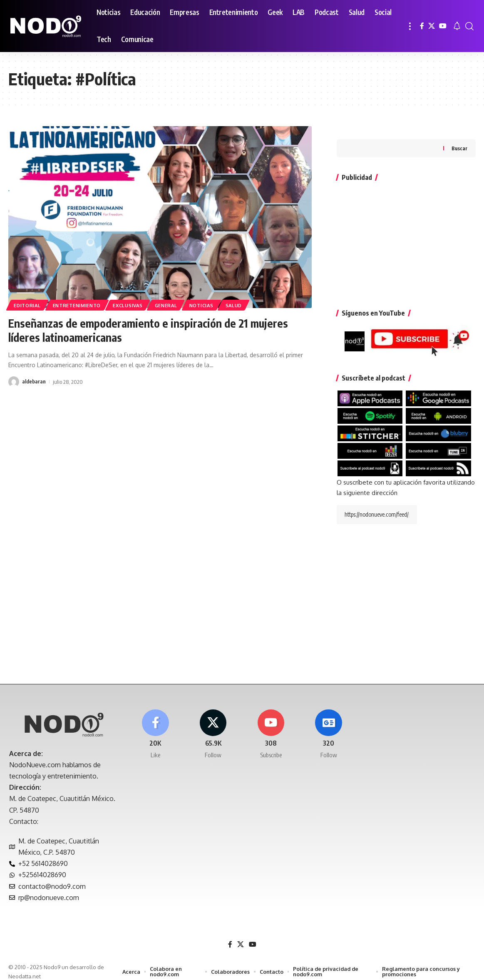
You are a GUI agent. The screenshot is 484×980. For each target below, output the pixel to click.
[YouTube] (443, 26)
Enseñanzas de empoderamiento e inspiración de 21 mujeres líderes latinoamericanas (153, 330)
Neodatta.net (25, 969)
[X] (432, 26)
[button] (410, 26)
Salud (242, 305)
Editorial (28, 305)
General (171, 305)
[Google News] (329, 728)
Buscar (459, 135)
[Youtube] (271, 728)
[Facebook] (422, 26)
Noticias (208, 305)
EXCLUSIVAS (132, 305)
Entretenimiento (79, 305)
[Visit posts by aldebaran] (14, 382)
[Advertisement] (406, 228)
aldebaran (34, 382)
